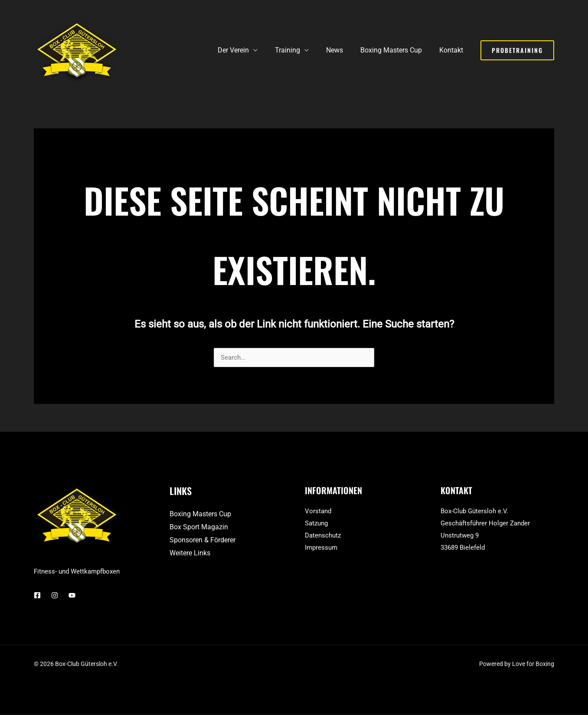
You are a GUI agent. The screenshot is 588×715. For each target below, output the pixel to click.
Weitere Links (190, 553)
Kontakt (453, 50)
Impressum (321, 548)
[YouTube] (72, 596)
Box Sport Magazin (199, 527)
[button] (517, 50)
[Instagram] (55, 596)
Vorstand (318, 512)
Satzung (316, 524)
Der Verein (249, 50)
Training (300, 50)
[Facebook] (37, 596)
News (343, 50)
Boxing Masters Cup (396, 50)
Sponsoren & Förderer (203, 540)
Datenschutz (323, 536)
